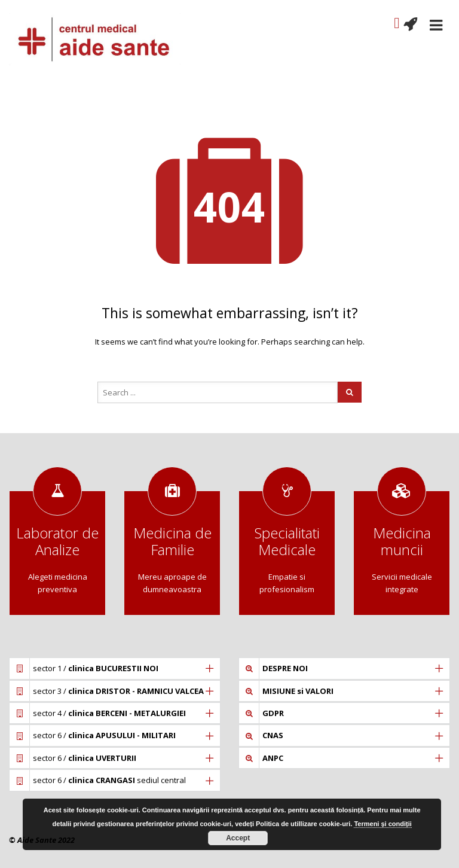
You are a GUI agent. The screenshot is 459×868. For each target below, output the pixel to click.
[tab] (115, 668)
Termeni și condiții (382, 824)
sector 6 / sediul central (109, 780)
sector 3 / (118, 691)
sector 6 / (104, 735)
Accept (238, 838)
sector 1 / (96, 668)
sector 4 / (109, 713)
